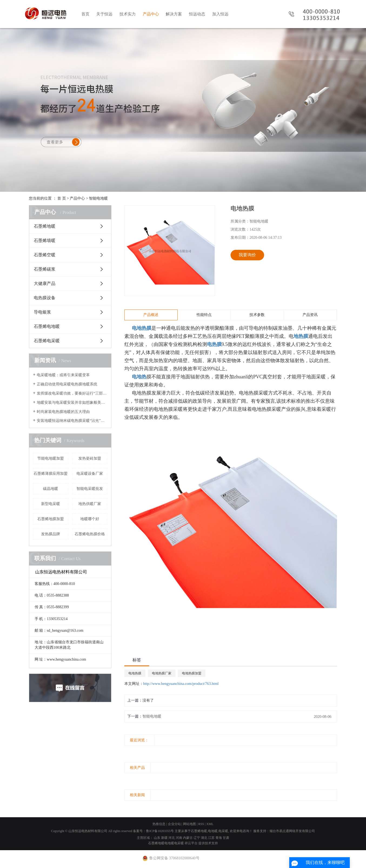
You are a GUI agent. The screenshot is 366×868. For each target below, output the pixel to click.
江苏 (211, 838)
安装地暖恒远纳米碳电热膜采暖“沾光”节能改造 (72, 421)
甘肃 (226, 838)
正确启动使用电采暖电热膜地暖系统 (67, 384)
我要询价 (247, 255)
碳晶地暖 (51, 489)
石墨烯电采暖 (47, 341)
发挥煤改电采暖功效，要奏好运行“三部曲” (72, 393)
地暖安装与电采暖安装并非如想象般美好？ (72, 403)
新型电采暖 (51, 504)
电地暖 (213, 831)
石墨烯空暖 (45, 255)
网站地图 (189, 824)
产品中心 (151, 14)
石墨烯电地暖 (47, 326)
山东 (157, 838)
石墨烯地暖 (45, 226)
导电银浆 (42, 312)
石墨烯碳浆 (45, 269)
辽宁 (197, 838)
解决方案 (174, 14)
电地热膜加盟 (192, 673)
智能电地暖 (98, 198)
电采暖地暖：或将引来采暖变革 (63, 375)
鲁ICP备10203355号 (160, 831)
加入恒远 (220, 14)
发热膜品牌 (51, 534)
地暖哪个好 (90, 519)
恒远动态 (197, 14)
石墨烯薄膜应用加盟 (51, 474)
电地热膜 (135, 673)
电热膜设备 (45, 298)
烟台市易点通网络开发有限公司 (292, 831)
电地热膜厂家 (162, 673)
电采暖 (223, 831)
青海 (219, 838)
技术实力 (128, 14)
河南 (179, 838)
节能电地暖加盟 (51, 458)
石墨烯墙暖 (45, 240)
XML (210, 824)
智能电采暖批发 (90, 489)
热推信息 (159, 824)
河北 (172, 838)
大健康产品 (45, 283)
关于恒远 (104, 14)
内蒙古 (188, 838)
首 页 (62, 198)
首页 (85, 14)
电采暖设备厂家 (90, 474)
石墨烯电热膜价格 (90, 534)
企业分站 (174, 824)
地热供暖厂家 (90, 504)
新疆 (164, 838)
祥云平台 (191, 843)
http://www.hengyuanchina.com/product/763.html (181, 684)
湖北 (204, 838)
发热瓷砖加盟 (90, 458)
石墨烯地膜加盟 (51, 519)
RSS (201, 824)
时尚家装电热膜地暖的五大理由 (63, 412)
